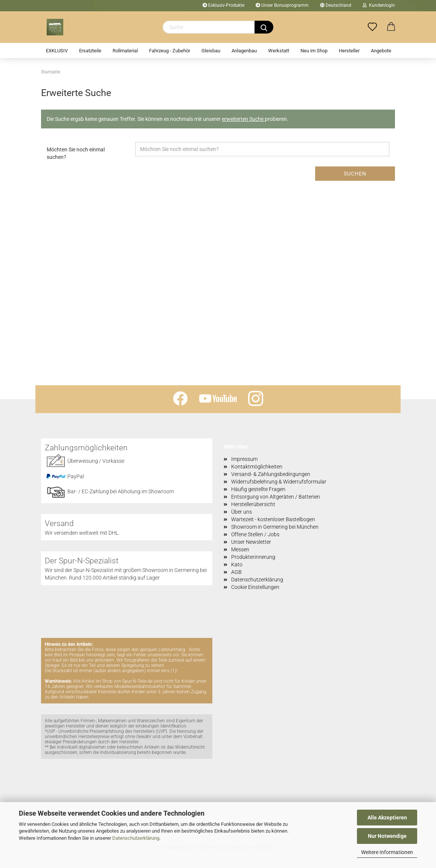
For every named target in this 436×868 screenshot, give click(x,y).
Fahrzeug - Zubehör (170, 51)
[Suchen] (264, 27)
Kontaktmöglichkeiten (257, 467)
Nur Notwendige (387, 836)
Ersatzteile (90, 51)
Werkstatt (279, 51)
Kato (237, 564)
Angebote (381, 51)
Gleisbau (211, 51)
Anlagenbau (244, 51)
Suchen (355, 174)
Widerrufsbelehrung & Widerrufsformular (279, 482)
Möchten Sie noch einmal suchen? (76, 153)
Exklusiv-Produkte (223, 5)
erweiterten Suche (243, 119)
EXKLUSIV (57, 51)
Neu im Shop (314, 51)
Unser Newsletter (251, 542)
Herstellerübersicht (253, 504)
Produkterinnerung (253, 557)
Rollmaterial (125, 51)
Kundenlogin (379, 5)
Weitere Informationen (387, 852)
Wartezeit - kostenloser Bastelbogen (273, 519)
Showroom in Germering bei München (275, 527)
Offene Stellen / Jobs (255, 534)
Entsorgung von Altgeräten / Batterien (276, 497)
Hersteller (349, 51)
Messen (240, 549)
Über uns (242, 512)
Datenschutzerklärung (136, 838)
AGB (236, 572)
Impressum (244, 459)
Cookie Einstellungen (255, 587)
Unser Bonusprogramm (282, 5)
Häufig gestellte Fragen (258, 489)
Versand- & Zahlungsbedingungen (271, 474)
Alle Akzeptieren (387, 818)
